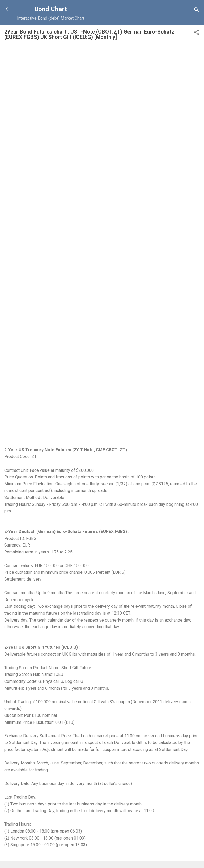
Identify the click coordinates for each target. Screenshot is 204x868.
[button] (197, 33)
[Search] (197, 11)
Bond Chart (51, 9)
